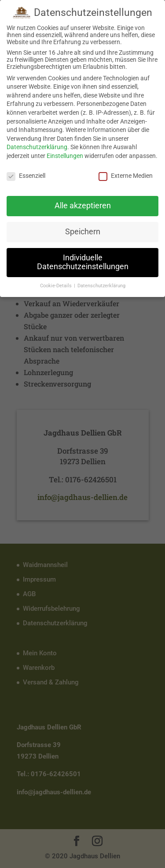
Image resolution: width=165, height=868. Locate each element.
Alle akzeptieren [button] (83, 206)
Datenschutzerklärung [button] (101, 285)
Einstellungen (65, 155)
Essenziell (26, 175)
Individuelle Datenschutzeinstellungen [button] (83, 262)
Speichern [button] (83, 231)
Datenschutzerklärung (37, 147)
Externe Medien (126, 175)
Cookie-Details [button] (57, 285)
